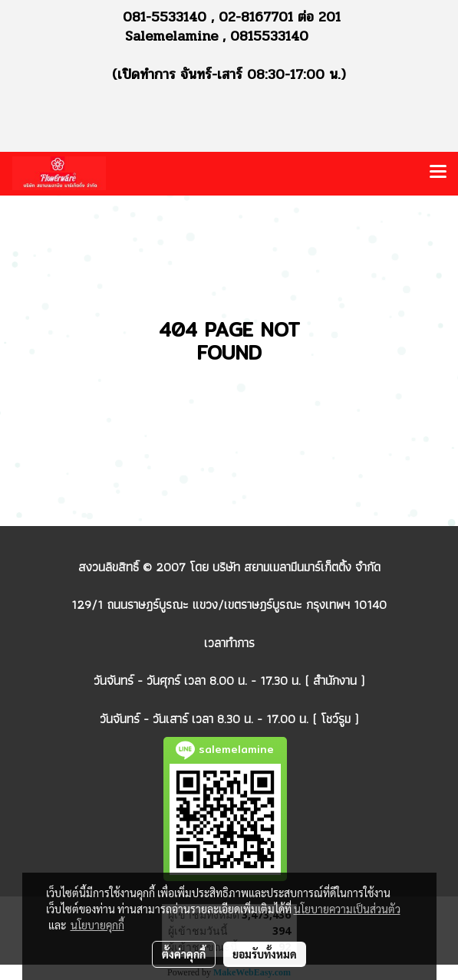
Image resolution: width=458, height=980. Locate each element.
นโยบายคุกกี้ (97, 925)
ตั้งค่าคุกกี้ (184, 954)
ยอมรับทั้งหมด (265, 954)
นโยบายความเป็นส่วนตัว (347, 909)
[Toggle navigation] (438, 173)
